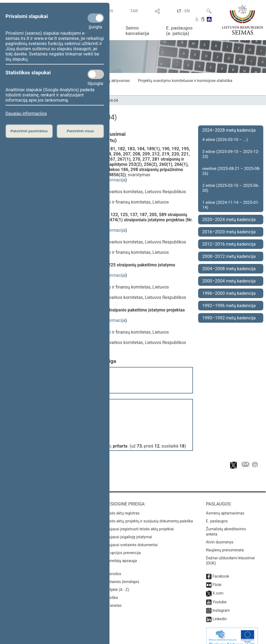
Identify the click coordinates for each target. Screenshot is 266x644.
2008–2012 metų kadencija (229, 256)
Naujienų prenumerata (225, 542)
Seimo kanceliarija (137, 31)
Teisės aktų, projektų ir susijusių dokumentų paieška (148, 513)
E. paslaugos (217, 513)
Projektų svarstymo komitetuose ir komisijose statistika (185, 81)
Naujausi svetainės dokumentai (131, 537)
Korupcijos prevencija (122, 545)
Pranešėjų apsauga (121, 552)
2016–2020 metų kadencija (229, 232)
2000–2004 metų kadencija (229, 281)
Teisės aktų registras (122, 505)
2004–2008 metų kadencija (229, 269)
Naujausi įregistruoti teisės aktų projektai (139, 521)
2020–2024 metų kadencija (229, 220)
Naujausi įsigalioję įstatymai (128, 529)
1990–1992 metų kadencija (229, 318)
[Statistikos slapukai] (96, 74)
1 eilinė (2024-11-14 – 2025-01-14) (231, 205)
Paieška (111, 589)
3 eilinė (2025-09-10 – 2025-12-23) (231, 154)
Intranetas (113, 597)
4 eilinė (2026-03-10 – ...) (225, 140)
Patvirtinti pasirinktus (29, 131)
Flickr (217, 577)
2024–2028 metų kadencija (229, 130)
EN (187, 11)
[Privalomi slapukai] (96, 18)
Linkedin (220, 611)
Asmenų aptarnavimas (225, 505)
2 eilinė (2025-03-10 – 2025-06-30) (231, 188)
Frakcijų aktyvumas (113, 81)
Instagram (221, 602)
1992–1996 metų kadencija (229, 306)
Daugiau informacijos (26, 114)
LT (179, 11)
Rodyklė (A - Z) (117, 581)
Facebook (221, 568)
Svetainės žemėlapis (122, 574)
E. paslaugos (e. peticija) (179, 31)
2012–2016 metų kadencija (229, 244)
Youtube (220, 594)
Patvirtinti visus (80, 131)
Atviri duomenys (220, 534)
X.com (218, 585)
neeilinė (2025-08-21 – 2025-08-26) (231, 171)
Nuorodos (113, 566)
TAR (134, 11)
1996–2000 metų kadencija (229, 293)
